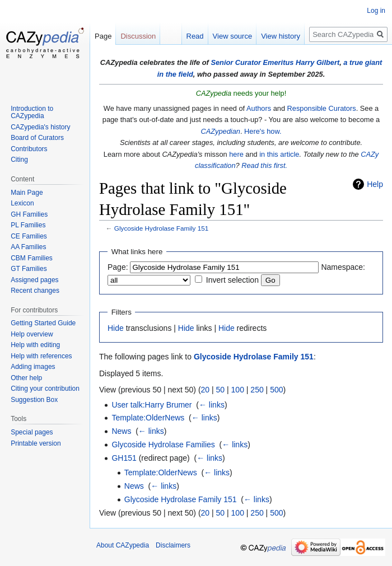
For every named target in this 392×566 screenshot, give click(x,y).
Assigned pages (34, 280)
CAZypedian (220, 131)
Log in (376, 11)
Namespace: (343, 267)
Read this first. (264, 165)
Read (195, 36)
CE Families (29, 236)
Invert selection (232, 280)
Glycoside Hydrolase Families (163, 445)
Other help (26, 378)
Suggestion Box (34, 400)
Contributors (29, 149)
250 (257, 390)
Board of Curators (37, 138)
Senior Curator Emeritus (252, 62)
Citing (19, 160)
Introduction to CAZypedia (32, 113)
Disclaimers (173, 545)
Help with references (41, 356)
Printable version (36, 443)
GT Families (29, 269)
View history (281, 36)
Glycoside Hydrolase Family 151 (161, 228)
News (121, 431)
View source (233, 36)
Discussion (138, 36)
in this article (279, 154)
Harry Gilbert (318, 62)
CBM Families (32, 258)
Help (375, 184)
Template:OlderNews (148, 418)
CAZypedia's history (40, 127)
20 (206, 390)
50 (221, 390)
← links (212, 405)
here (236, 154)
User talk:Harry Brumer (151, 405)
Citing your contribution (45, 389)
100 (238, 390)
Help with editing (35, 345)
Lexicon (22, 203)
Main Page (27, 193)
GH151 (124, 458)
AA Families (28, 247)
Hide (116, 328)
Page (103, 36)
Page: (118, 267)
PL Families (28, 225)
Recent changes (35, 291)
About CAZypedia (123, 545)
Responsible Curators (322, 108)
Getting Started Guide (43, 323)
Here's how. (263, 131)
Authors (259, 108)
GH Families (29, 214)
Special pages (32, 432)
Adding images (33, 367)
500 (276, 390)
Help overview (32, 334)
